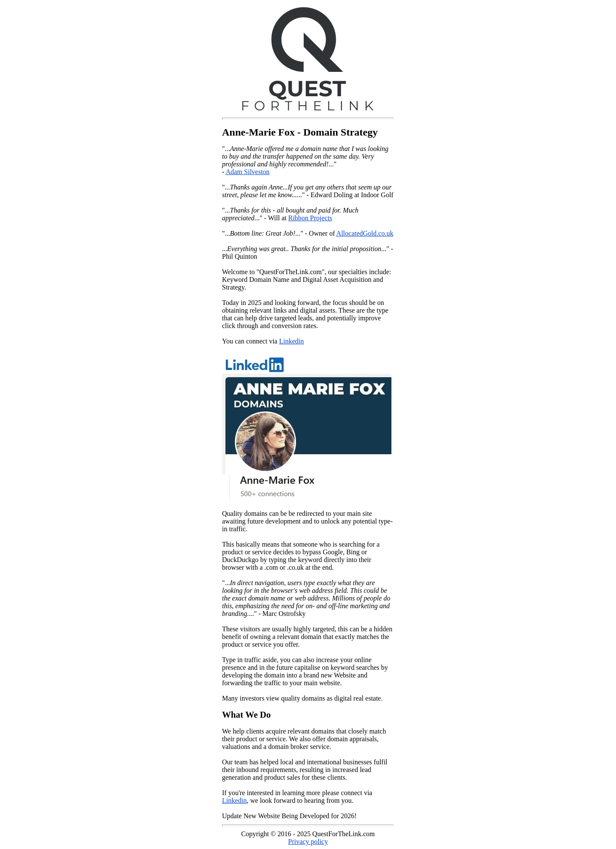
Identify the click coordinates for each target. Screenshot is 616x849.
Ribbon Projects (310, 218)
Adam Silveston (247, 172)
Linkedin (291, 341)
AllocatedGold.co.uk (365, 233)
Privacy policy (308, 842)
